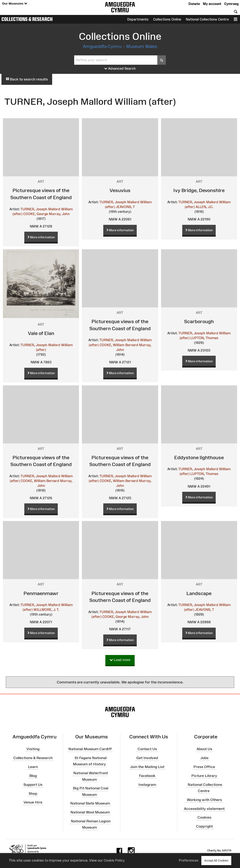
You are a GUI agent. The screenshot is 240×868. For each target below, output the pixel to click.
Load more (120, 660)
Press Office (204, 767)
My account (212, 4)
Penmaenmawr (41, 593)
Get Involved (147, 758)
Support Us (33, 784)
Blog (33, 776)
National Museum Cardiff (90, 749)
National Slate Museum (90, 803)
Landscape (199, 593)
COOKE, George (36, 214)
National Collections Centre (207, 19)
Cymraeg (231, 4)
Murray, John (59, 214)
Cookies (204, 817)
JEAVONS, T (125, 207)
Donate (194, 4)
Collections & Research (27, 19)
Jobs (204, 758)
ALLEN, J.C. (204, 207)
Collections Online (167, 19)
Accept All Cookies (216, 860)
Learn (33, 767)
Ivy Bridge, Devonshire (199, 190)
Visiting (33, 749)
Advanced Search (120, 69)
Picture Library (204, 776)
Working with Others (204, 800)
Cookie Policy (114, 860)
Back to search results (27, 79)
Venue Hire (33, 802)
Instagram (147, 784)
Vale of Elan (41, 333)
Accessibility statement (204, 808)
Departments (138, 19)
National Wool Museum (90, 812)
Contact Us (147, 749)
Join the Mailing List (147, 767)
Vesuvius (120, 190)
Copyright (204, 826)
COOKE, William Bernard (119, 345)
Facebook (147, 776)
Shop (33, 793)
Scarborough (199, 321)
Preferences (189, 860)
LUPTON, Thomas (204, 338)
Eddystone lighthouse (199, 457)
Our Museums (15, 4)
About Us (204, 749)
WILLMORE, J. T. (46, 610)
